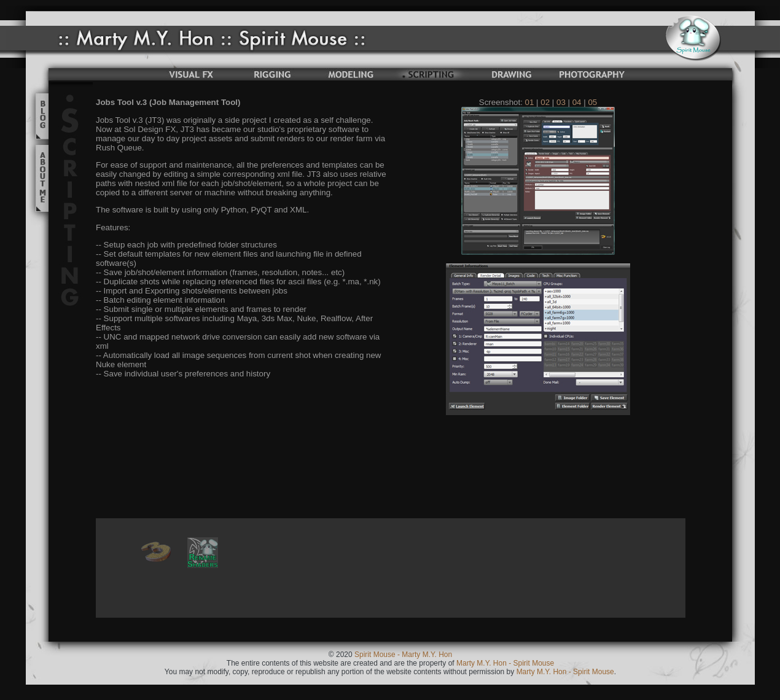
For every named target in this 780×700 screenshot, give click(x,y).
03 (561, 102)
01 (530, 102)
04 (577, 102)
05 (592, 102)
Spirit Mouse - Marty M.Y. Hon (403, 655)
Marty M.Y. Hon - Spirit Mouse (505, 663)
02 (545, 102)
